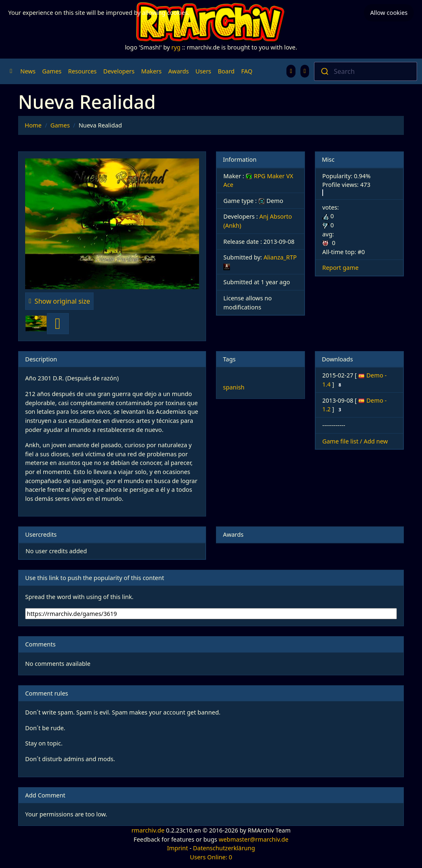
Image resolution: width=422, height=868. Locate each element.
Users (203, 71)
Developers (119, 71)
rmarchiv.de (148, 830)
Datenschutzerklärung (224, 848)
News (28, 71)
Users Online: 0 (211, 857)
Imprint (177, 848)
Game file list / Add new (355, 441)
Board (226, 71)
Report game (340, 268)
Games (52, 71)
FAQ (247, 71)
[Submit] (324, 71)
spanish (234, 387)
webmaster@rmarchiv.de (254, 839)
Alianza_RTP (280, 257)
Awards (178, 71)
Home (33, 125)
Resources (82, 71)
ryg (176, 47)
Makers (151, 71)
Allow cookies (389, 13)
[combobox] (366, 71)
